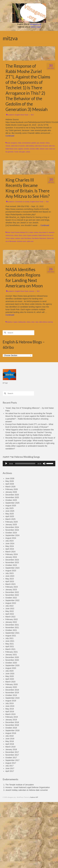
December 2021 (12, 625)
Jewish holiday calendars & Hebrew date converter (27, 790)
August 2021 (11, 636)
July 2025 (9, 508)
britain (31, 232)
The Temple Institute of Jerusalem (20, 785)
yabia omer (30, 241)
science (32, 291)
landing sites (22, 322)
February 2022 (12, 619)
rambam (18, 238)
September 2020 (12, 665)
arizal (9, 143)
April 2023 (10, 581)
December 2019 (12, 690)
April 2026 (10, 484)
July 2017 (9, 766)
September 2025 (12, 503)
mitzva (47, 143)
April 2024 (10, 549)
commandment (26, 143)
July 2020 (9, 671)
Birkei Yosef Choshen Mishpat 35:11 (18, 232)
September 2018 (12, 730)
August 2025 (11, 506)
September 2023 (12, 568)
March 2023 (10, 584)
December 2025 (12, 495)
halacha (9, 322)
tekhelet (42, 149)
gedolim (34, 143)
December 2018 (12, 722)
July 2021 (9, 638)
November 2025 (12, 497)
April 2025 (10, 516)
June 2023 (10, 576)
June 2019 (10, 706)
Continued (10, 136)
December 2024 (12, 527)
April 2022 (10, 614)
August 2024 (11, 538)
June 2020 (10, 674)
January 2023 (11, 590)
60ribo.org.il (36, 27)
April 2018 (10, 744)
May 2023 (10, 579)
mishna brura (9, 235)
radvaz (12, 238)
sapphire (21, 149)
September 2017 (12, 760)
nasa (37, 322)
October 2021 (11, 630)
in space (15, 322)
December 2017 (12, 752)
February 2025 (12, 522)
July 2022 (9, 606)
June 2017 (10, 768)
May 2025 (10, 514)
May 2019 (10, 709)
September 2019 (12, 698)
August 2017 (11, 763)
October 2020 (11, 663)
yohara (28, 152)
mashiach (51, 232)
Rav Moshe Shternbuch (39, 238)
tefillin (37, 149)
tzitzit (47, 149)
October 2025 (11, 500)
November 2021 (12, 627)
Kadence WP (34, 797)
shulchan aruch (21, 241)
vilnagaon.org (35, 24)
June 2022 (10, 609)
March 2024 (10, 552)
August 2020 (11, 668)
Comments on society (22, 202)
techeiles (27, 149)
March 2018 (10, 747)
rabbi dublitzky (30, 146)
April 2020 (10, 679)
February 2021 (12, 652)
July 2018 (9, 736)
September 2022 (12, 600)
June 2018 (10, 739)
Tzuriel (16, 152)
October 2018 (11, 728)
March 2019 (10, 714)
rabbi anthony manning (46, 322)
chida (19, 143)
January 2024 (11, 557)
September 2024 (12, 535)
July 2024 (9, 541)
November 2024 (12, 530)
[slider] (25, 464)
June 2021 (10, 641)
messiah (42, 143)
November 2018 (12, 725)
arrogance (14, 143)
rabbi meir (52, 146)
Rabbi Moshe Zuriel (11, 149)
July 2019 (9, 703)
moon (33, 322)
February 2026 (12, 489)
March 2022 (10, 617)
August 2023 (11, 571)
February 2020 (12, 684)
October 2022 (11, 598)
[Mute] (44, 464)
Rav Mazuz (28, 238)
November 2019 (12, 693)
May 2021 (10, 644)
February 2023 (12, 587)
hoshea (36, 232)
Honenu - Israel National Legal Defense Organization (28, 787)
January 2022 (11, 622)
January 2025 (11, 525)
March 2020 (10, 682)
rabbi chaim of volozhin (18, 146)
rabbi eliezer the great (41, 146)
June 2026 (10, 478)
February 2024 (12, 554)
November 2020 (12, 660)
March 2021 (10, 649)
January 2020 (11, 687)
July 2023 (9, 573)
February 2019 (12, 717)
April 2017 (10, 771)
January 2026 (11, 492)
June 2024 (10, 543)
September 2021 (12, 633)
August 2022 (11, 603)
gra (38, 143)
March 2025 (10, 519)
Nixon (21, 235)
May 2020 (10, 676)
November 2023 (12, 562)
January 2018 (11, 749)
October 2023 (11, 565)
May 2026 (10, 481)
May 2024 (10, 546)
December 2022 (12, 592)
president (35, 235)
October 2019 (11, 695)
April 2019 (10, 711)
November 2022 (12, 595)
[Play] (6, 464)
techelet (32, 149)
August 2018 (11, 733)
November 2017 (12, 755)
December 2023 (12, 560)
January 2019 (11, 720)
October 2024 (11, 533)
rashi (22, 238)
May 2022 (10, 611)
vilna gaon (22, 152)
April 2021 (10, 646)
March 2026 (10, 487)
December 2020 (12, 657)
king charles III (43, 232)
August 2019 (11, 701)
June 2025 (10, 511)
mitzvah (8, 146)
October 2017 (11, 758)
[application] (29, 464)
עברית (5, 383)
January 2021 (11, 655)
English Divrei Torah (22, 115)
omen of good (27, 235)
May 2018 (10, 741)
